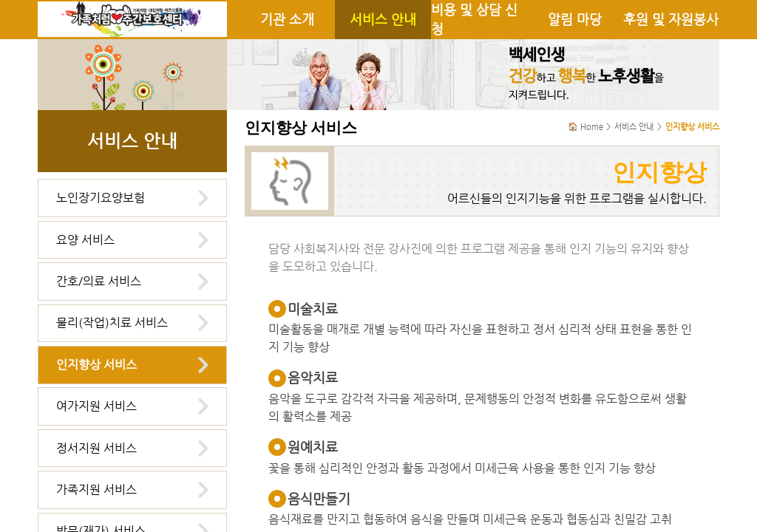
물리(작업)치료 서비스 (112, 323)
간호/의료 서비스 (99, 281)
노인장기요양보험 (101, 198)
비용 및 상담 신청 (474, 19)
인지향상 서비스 (96, 365)
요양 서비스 (85, 240)
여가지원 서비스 (96, 406)
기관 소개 (287, 19)
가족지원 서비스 (96, 490)
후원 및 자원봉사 (671, 19)
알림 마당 (575, 19)
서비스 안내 (383, 19)
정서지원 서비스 (96, 448)
